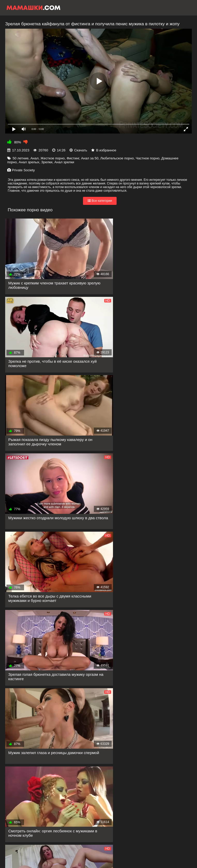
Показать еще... (30, 779)
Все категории (100, 201)
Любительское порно (117, 158)
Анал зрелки (64, 162)
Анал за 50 (90, 158)
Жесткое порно (53, 158)
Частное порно (148, 158)
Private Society (23, 170)
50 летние (21, 158)
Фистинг (73, 158)
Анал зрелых (29, 162)
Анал (35, 158)
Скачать (81, 150)
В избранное (106, 150)
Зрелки (47, 162)
